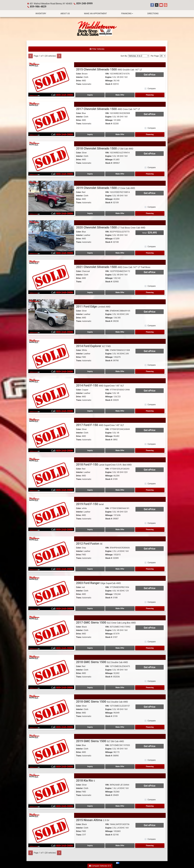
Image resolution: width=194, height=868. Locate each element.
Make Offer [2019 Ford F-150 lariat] (120, 529)
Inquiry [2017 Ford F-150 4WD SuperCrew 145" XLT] (90, 450)
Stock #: (109, 84)
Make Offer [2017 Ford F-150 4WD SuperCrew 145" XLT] (120, 450)
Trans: (79, 84)
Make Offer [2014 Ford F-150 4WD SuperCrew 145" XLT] (120, 411)
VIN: (107, 73)
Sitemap (100, 863)
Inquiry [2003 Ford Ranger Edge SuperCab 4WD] (90, 608)
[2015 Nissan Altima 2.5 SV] (51, 830)
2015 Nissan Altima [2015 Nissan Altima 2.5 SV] (93, 820)
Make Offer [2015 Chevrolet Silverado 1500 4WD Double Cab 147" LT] (120, 95)
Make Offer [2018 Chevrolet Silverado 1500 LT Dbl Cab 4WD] (120, 174)
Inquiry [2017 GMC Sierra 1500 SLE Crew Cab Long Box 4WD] (90, 648)
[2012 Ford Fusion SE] (51, 553)
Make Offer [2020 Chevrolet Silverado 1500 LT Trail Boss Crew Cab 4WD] (120, 253)
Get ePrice (150, 74)
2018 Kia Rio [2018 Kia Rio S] (85, 780)
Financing (150, 95)
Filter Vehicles (97, 49)
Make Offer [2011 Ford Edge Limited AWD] (120, 332)
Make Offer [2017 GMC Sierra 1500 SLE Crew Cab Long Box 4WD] (120, 648)
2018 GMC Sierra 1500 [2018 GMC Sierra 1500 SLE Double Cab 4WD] (102, 662)
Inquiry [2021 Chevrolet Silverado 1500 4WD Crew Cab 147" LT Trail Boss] (90, 292)
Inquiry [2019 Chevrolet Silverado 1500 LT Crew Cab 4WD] (90, 213)
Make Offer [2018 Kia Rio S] (120, 806)
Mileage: (109, 80)
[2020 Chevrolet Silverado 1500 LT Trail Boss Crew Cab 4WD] (51, 237)
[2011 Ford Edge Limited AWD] (51, 316)
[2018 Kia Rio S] (51, 790)
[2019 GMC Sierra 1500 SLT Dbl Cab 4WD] (51, 751)
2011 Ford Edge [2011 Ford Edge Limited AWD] (93, 306)
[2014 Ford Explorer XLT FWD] (51, 356)
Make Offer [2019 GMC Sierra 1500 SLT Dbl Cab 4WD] (120, 766)
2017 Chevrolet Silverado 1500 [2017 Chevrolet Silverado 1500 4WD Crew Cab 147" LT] (108, 109)
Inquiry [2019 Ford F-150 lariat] (90, 529)
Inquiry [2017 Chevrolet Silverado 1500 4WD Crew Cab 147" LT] (90, 134)
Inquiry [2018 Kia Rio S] (90, 806)
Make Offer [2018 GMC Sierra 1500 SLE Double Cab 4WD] (120, 687)
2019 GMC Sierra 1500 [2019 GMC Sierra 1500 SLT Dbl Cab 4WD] (100, 741)
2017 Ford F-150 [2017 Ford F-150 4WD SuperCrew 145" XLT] (100, 425)
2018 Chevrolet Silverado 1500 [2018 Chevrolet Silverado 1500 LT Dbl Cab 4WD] (105, 148)
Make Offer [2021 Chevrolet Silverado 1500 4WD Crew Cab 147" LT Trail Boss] (120, 292)
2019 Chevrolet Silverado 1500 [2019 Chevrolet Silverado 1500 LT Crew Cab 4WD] (106, 188)
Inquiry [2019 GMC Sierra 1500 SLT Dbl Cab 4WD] (90, 766)
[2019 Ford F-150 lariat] (51, 514)
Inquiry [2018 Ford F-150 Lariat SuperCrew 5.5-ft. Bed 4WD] (90, 490)
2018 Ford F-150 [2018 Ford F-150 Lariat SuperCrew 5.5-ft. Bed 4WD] (104, 464)
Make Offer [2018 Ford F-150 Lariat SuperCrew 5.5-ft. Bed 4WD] (120, 490)
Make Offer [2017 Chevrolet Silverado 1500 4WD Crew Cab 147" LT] (120, 134)
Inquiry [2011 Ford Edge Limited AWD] (90, 332)
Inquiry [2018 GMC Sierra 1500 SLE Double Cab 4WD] (90, 687)
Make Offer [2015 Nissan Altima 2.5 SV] (120, 845)
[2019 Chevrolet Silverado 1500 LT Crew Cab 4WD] (51, 197)
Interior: (80, 77)
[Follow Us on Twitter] (157, 5)
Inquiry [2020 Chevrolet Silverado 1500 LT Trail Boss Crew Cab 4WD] (90, 253)
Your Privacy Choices (111, 863)
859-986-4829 (37, 6)
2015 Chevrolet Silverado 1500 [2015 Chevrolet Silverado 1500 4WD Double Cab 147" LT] (109, 69)
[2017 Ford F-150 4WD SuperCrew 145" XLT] (51, 435)
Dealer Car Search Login (81, 863)
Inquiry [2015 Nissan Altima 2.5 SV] (90, 845)
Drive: (79, 80)
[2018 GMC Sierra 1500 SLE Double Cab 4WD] (51, 672)
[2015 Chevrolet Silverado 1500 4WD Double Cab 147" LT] (51, 79)
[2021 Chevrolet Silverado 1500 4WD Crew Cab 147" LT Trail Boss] (51, 277)
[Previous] (31, 56)
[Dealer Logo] (97, 29)
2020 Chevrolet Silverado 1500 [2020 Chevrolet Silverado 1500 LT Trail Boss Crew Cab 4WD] (111, 227)
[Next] (59, 56)
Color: (79, 73)
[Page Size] (163, 56)
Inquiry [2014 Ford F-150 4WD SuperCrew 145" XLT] (90, 411)
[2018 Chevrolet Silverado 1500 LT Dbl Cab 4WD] (51, 158)
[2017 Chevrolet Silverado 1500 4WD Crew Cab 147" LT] (51, 119)
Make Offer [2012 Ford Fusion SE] (120, 569)
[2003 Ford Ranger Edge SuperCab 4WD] (51, 593)
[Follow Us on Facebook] (152, 5)
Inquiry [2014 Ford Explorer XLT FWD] (90, 371)
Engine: (109, 77)
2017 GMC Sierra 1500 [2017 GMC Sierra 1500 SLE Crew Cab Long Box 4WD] (106, 622)
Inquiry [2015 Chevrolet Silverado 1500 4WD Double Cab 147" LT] (90, 95)
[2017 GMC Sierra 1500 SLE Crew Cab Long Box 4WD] (51, 632)
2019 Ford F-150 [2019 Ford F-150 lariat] (90, 504)
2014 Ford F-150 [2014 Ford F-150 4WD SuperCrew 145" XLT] (100, 385)
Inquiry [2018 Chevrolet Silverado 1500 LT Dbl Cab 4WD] (90, 174)
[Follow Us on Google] (166, 5)
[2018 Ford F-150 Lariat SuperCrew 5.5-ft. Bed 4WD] (51, 474)
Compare (152, 88)
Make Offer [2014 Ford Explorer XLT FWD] (120, 371)
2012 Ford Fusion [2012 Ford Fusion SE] (89, 543)
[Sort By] (139, 56)
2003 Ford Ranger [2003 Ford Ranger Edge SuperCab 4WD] (98, 583)
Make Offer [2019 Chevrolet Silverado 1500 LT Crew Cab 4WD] (120, 213)
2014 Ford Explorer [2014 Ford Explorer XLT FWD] (93, 346)
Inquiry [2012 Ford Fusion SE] (90, 569)
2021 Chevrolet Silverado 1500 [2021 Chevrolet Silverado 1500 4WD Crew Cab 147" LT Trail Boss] (113, 267)
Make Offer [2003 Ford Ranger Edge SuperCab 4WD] (120, 608)
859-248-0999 (84, 3)
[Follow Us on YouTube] (161, 5)
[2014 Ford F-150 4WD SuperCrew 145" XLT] (51, 395)
